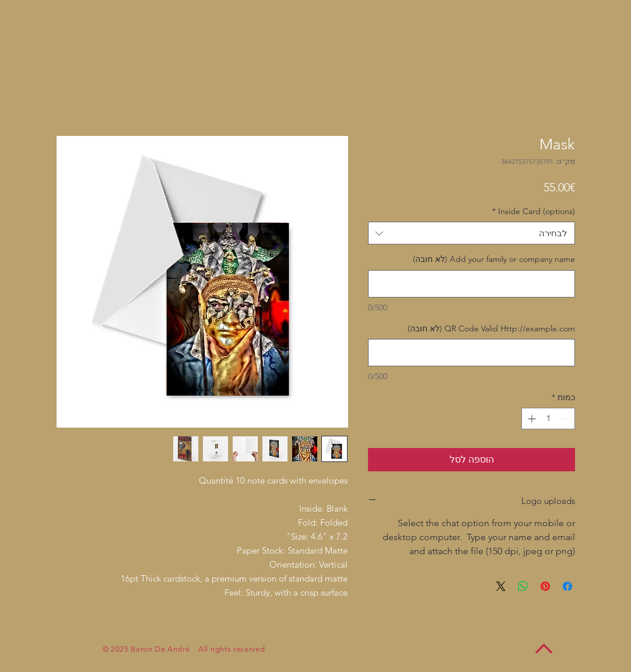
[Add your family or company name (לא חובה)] (472, 284)
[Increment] (530, 419)
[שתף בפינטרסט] (545, 586)
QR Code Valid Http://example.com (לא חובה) (491, 328)
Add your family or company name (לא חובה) (494, 259)
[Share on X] (501, 586)
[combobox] (472, 233)
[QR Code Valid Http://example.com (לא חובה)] (472, 353)
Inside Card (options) (534, 211)
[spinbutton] (548, 419)
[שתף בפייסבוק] (567, 586)
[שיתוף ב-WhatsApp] (523, 586)
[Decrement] (566, 419)
